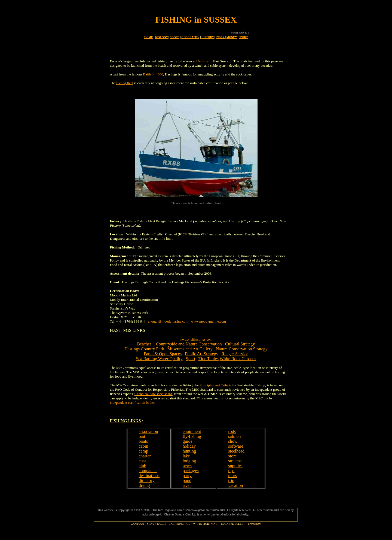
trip (231, 480)
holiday (189, 446)
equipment (192, 431)
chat (143, 461)
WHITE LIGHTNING (205, 524)
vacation (235, 485)
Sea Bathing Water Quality (159, 359)
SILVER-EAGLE (157, 524)
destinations (149, 476)
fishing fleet (125, 83)
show (233, 441)
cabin (144, 446)
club (143, 466)
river (187, 485)
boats (143, 441)
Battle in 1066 (153, 74)
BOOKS (175, 37)
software (236, 446)
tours (232, 476)
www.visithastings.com (196, 339)
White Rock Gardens (238, 359)
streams (235, 461)
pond (187, 480)
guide (188, 441)
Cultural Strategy (240, 344)
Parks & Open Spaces (163, 354)
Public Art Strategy (202, 354)
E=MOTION (254, 524)
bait (142, 436)
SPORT (243, 37)
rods (232, 431)
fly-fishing (192, 436)
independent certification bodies (133, 403)
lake (186, 456)
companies (148, 471)
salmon (234, 436)
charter (145, 456)
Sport (190, 359)
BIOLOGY (161, 37)
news (187, 466)
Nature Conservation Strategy (242, 349)
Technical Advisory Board (154, 394)
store (232, 456)
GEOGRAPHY (190, 37)
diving (144, 485)
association (148, 431)
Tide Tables (209, 359)
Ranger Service (235, 354)
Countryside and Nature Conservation (189, 344)
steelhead (236, 451)
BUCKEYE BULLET (233, 524)
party (187, 476)
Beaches (144, 344)
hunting (189, 451)
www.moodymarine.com (208, 321)
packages (191, 471)
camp (144, 451)
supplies (235, 466)
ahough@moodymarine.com (168, 321)
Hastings (203, 61)
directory (147, 480)
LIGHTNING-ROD (180, 524)
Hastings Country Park (144, 349)
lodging (189, 461)
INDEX (220, 37)
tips (231, 471)
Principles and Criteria (216, 385)
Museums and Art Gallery (190, 349)
